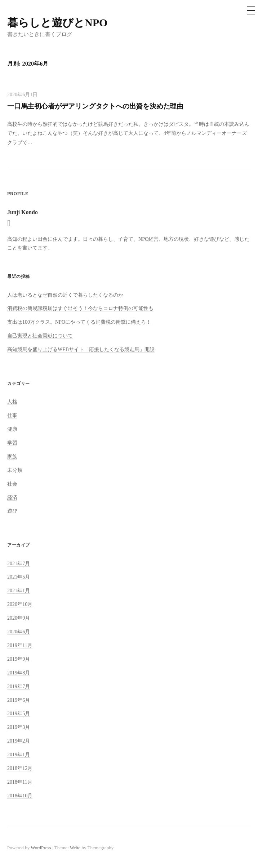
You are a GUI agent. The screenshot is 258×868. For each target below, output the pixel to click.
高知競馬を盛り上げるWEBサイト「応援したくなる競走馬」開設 (81, 349)
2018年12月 (20, 768)
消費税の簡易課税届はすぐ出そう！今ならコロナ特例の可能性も (80, 308)
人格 (12, 402)
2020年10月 (20, 604)
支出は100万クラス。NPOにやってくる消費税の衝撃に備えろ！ (79, 322)
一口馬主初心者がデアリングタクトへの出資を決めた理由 (95, 106)
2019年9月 (19, 659)
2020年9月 (19, 618)
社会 (12, 484)
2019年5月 (19, 713)
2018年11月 (20, 782)
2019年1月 (19, 754)
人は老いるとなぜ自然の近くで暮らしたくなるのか (65, 295)
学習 (12, 443)
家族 (12, 456)
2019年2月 (19, 741)
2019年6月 (19, 700)
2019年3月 (19, 727)
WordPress (41, 848)
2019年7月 (19, 686)
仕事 (12, 415)
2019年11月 (20, 645)
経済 (12, 497)
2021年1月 (19, 590)
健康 (12, 429)
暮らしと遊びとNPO (57, 23)
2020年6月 (19, 632)
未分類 (15, 470)
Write (75, 848)
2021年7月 (19, 563)
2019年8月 (19, 673)
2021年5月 (19, 577)
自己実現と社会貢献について (40, 336)
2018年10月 (20, 796)
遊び (12, 511)
